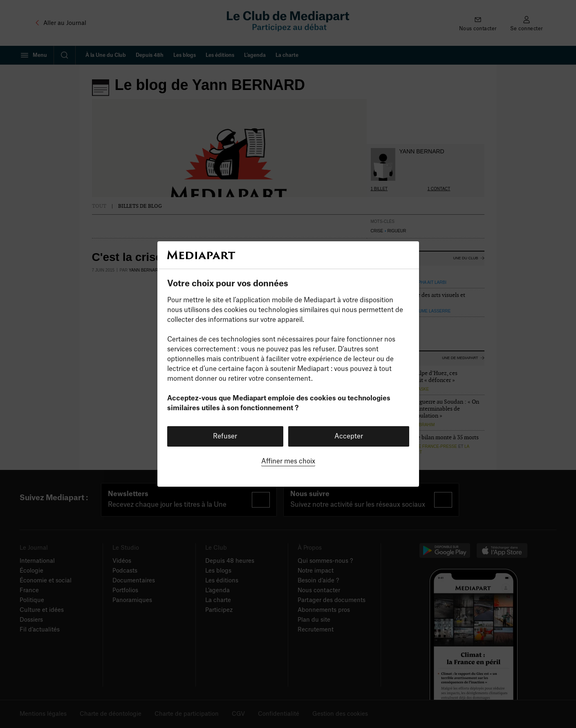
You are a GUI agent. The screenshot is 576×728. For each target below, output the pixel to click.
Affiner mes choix (288, 461)
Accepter (349, 436)
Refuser (225, 436)
